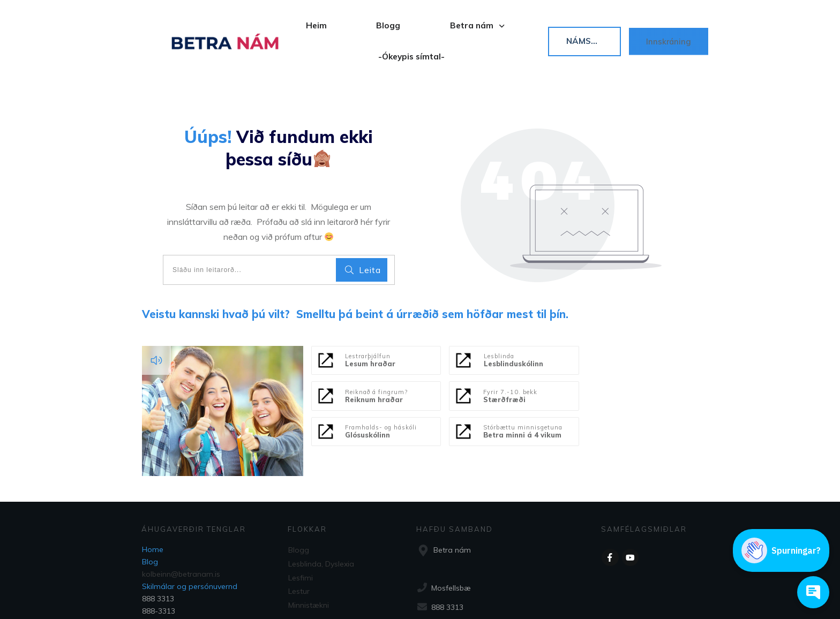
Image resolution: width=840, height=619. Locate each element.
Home (153, 508)
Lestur (299, 548)
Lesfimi (301, 535)
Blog (150, 520)
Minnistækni (309, 561)
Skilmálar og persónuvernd (190, 545)
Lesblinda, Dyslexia (321, 522)
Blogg (299, 509)
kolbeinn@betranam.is (181, 533)
